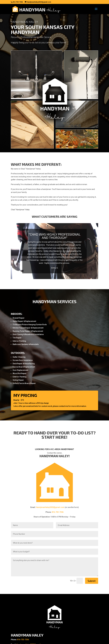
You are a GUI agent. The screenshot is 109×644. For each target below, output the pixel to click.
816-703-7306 (58, 512)
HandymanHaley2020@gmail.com (50, 507)
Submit (92, 581)
